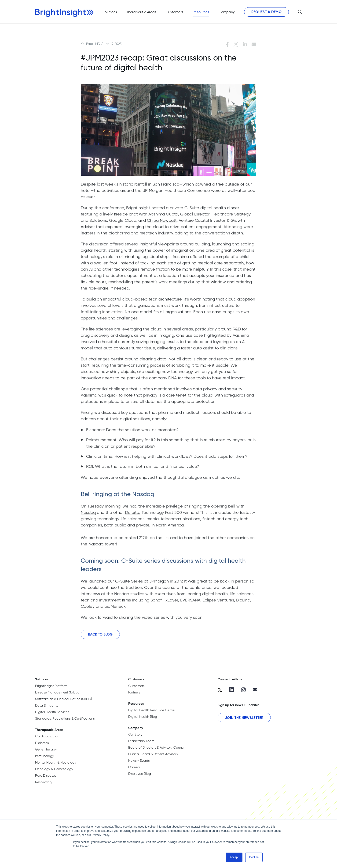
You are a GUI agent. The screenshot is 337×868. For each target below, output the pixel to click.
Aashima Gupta (163, 217)
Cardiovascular (47, 736)
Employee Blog (140, 774)
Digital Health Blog (143, 717)
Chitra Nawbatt (162, 223)
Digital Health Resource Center (152, 710)
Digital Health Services (52, 712)
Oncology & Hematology (54, 769)
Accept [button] (234, 857)
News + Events (139, 761)
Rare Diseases (46, 775)
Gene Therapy (46, 749)
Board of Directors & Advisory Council (157, 747)
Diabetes (42, 743)
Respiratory (44, 782)
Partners (134, 692)
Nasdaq (88, 515)
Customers (136, 686)
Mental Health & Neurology (56, 762)
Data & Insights (47, 705)
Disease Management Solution (58, 692)
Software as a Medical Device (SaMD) (64, 699)
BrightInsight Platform (51, 686)
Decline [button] (254, 857)
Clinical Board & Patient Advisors (153, 754)
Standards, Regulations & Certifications (65, 718)
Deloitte (133, 515)
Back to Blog (100, 637)
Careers (134, 767)
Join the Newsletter (244, 718)
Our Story (135, 734)
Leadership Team (141, 741)
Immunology (44, 756)
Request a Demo (266, 12)
